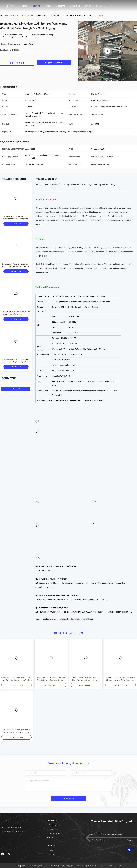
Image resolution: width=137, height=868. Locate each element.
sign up (130, 840)
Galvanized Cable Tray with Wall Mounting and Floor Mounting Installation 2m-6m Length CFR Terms (16, 679)
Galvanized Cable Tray (25, 15)
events (88, 6)
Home (24, 6)
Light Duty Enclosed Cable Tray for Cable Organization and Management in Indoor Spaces (16, 219)
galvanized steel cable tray (70, 619)
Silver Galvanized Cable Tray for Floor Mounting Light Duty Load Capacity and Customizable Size (16, 362)
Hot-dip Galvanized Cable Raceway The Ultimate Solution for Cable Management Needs (16, 314)
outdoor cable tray (50, 619)
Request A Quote (54, 63)
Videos (48, 6)
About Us (61, 6)
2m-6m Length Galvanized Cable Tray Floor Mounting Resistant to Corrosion (86, 679)
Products (36, 6)
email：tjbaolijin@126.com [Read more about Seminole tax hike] (12, 832)
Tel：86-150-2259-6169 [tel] (11, 827)
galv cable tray (88, 619)
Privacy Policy (21, 866)
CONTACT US (17, 63)
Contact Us (75, 6)
